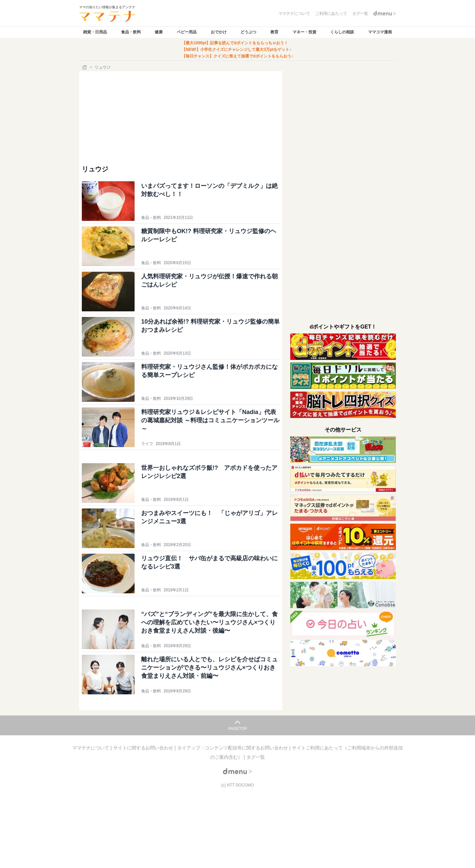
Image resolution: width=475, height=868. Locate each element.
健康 (159, 32)
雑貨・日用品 (95, 32)
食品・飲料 (131, 32)
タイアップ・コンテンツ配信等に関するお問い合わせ (233, 748)
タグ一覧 (256, 757)
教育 (274, 32)
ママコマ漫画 (380, 32)
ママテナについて (91, 748)
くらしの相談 (342, 32)
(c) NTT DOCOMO (237, 785)
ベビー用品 (187, 32)
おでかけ (219, 32)
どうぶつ (248, 32)
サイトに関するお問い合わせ (144, 748)
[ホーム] (85, 67)
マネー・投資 (304, 32)
